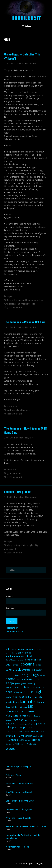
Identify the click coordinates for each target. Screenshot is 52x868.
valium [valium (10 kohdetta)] (23, 744)
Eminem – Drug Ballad (18, 492)
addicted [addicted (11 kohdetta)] (21, 649)
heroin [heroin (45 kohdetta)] (28, 692)
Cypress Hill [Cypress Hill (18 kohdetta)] (28, 670)
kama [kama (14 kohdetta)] (16, 702)
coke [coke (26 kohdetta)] (9, 670)
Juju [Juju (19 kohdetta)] (40, 697)
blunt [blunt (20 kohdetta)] (29, 656)
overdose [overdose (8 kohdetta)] (20, 724)
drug (10, 545)
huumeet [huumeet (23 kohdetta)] (19, 697)
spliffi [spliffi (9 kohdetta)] (21, 740)
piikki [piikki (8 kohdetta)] (33, 724)
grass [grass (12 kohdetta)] (18, 683)
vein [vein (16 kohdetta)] (29, 744)
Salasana (10, 608)
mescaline (26, 304)
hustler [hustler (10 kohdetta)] (9, 697)
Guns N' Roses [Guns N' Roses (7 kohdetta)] (11, 687)
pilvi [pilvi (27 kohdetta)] (15, 727)
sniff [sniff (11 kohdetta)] (42, 736)
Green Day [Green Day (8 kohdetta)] (31, 684)
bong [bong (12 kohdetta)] (28, 660)
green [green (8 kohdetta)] (23, 684)
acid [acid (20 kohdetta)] (8, 649)
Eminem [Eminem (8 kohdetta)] (37, 679)
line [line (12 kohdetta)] (20, 707)
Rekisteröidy (12, 628)
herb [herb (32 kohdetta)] (9, 692)
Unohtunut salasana (15, 631)
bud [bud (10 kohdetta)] (39, 660)
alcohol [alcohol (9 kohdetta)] (40, 650)
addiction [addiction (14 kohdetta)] (31, 649)
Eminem (25, 545)
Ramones (26, 410)
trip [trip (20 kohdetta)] (17, 744)
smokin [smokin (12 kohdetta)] (29, 736)
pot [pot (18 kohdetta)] (30, 727)
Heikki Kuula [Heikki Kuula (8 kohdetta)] (40, 687)
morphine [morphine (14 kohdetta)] (25, 716)
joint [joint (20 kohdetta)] (28, 697)
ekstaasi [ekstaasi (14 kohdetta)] (28, 679)
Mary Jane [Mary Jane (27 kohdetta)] (12, 715)
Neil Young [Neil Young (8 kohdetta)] (28, 720)
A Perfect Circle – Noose (17, 847)
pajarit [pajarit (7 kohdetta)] (28, 724)
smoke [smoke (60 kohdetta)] (19, 735)
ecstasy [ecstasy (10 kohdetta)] (20, 679)
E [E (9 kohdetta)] (6, 679)
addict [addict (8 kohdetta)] (14, 650)
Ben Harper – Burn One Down (20, 801)
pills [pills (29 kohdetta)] (8, 727)
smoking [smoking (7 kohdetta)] (36, 736)
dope (35, 300)
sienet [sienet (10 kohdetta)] (43, 731)
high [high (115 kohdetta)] (38, 691)
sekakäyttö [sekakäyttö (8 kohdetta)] (35, 731)
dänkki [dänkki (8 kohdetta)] (43, 675)
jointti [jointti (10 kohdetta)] (34, 697)
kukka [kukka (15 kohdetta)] (14, 707)
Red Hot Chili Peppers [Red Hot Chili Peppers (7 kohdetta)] (14, 731)
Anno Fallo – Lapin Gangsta (18, 818)
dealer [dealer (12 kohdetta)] (39, 670)
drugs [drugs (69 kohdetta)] (34, 675)
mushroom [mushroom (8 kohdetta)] (35, 716)
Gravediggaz (10, 304)
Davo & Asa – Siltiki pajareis (19, 809)
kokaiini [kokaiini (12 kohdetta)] (41, 702)
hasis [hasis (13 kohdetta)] (27, 687)
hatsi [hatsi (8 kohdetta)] (32, 687)
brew (10, 300)
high (37, 545)
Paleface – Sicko (13, 775)
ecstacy (17, 545)
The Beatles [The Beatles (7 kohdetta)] (10, 744)
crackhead (26, 300)
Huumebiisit (26, 18)
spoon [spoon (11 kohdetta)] (28, 740)
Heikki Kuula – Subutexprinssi (19, 784)
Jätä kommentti (15, 307)
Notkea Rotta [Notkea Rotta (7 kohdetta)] (10, 724)
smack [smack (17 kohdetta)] (9, 736)
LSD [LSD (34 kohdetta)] (31, 706)
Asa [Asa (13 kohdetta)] (23, 656)
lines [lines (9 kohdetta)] (25, 707)
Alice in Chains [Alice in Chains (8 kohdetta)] (11, 653)
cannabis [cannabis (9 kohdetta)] (16, 665)
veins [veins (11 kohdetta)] (35, 744)
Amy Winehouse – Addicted (19, 792)
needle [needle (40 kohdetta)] (18, 720)
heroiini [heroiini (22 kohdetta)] (18, 692)
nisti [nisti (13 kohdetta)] (35, 720)
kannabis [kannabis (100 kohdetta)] (28, 701)
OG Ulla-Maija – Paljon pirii (18, 766)
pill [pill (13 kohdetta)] (38, 724)
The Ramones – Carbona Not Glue (25, 322)
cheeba (17, 300)
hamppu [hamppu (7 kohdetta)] (20, 687)
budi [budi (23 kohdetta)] (8, 664)
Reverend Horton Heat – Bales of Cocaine (26, 826)
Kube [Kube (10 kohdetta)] (8, 707)
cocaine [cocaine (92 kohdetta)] (28, 664)
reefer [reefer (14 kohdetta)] (26, 731)
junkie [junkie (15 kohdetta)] (9, 702)
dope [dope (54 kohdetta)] (9, 675)
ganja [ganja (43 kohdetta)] (10, 683)
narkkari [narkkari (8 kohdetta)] (9, 720)
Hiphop (11, 296)
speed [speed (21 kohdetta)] (15, 740)
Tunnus (9, 597)
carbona (11, 410)
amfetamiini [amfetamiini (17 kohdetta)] (25, 653)
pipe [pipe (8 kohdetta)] (20, 728)
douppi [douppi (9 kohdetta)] (17, 675)
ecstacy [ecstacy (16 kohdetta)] (12, 679)
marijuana (9, 549)
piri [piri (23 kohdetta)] (25, 727)
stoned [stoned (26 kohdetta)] (36, 740)
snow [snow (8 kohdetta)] (8, 740)
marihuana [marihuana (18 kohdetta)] (12, 711)
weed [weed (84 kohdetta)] (11, 748)
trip (33, 304)
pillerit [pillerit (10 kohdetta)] (43, 724)
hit (19, 304)
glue (40, 300)
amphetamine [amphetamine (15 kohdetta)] (13, 656)
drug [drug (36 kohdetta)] (25, 675)
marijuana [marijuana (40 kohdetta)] (26, 711)
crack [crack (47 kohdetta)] (17, 669)
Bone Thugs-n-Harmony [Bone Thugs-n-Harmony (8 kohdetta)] (15, 660)
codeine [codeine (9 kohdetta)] (39, 665)
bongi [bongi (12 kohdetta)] (34, 660)
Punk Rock (12, 406)
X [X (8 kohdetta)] (17, 749)
